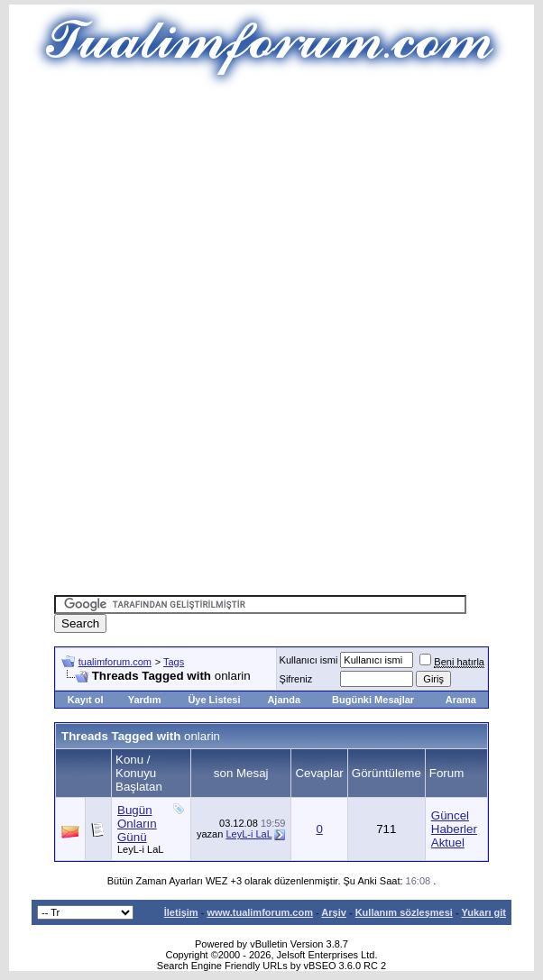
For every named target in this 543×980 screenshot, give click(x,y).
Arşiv (334, 912)
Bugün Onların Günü (137, 824)
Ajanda (284, 700)
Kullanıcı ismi (309, 660)
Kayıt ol (86, 700)
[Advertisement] (299, 216)
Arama (461, 700)
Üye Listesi (214, 700)
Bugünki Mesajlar (373, 700)
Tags (174, 662)
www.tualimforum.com (260, 912)
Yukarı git (483, 912)
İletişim (181, 912)
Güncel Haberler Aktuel (454, 829)
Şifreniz (296, 679)
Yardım (145, 700)
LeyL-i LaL (140, 849)
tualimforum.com (115, 662)
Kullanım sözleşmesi (404, 912)
